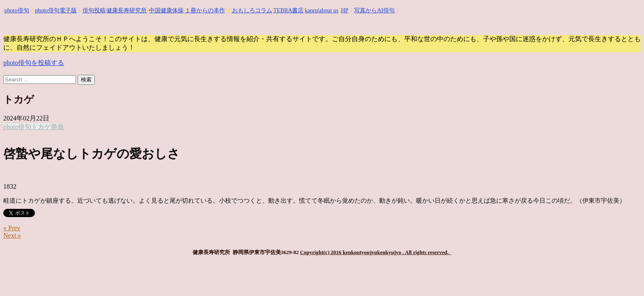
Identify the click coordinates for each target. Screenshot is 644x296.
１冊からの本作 (205, 10)
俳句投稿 (94, 10)
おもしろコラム (252, 10)
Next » (12, 235)
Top (624, 276)
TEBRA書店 (288, 10)
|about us (328, 10)
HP (345, 10)
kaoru (311, 10)
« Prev (12, 228)
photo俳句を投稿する (34, 63)
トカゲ (41, 127)
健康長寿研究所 (126, 10)
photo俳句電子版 (56, 10)
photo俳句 (17, 10)
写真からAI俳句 (374, 10)
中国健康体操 (166, 10)
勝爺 (57, 127)
